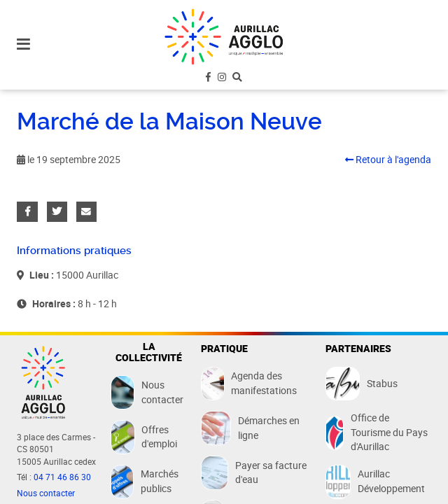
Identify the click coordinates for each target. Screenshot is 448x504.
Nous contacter (46, 493)
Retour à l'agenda (388, 160)
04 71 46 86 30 (62, 477)
